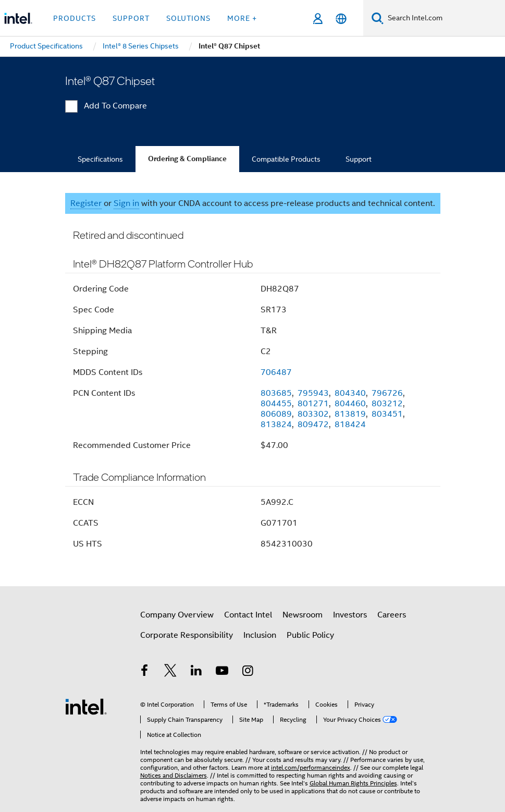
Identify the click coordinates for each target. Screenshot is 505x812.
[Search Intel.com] (444, 18)
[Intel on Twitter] (170, 672)
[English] (341, 19)
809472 (313, 425)
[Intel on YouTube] (222, 672)
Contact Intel (248, 615)
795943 (313, 393)
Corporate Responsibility (187, 635)
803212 (387, 404)
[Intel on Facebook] (145, 672)
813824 (276, 425)
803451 (387, 414)
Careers (392, 615)
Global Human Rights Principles (353, 783)
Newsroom (303, 615)
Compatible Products (286, 159)
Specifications (100, 159)
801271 (313, 404)
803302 (313, 414)
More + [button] (242, 18)
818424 (350, 425)
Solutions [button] (188, 18)
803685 (276, 393)
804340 (350, 393)
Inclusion (260, 635)
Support (359, 159)
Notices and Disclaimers (174, 775)
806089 (276, 414)
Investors (350, 615)
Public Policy (310, 635)
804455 (276, 404)
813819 (350, 414)
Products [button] (75, 18)
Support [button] (131, 18)
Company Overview (177, 615)
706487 (276, 372)
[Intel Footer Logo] (86, 706)
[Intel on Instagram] (248, 672)
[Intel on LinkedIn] (196, 672)
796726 (387, 393)
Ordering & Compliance (187, 159)
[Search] (378, 18)
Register (86, 203)
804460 (350, 404)
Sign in (126, 203)
